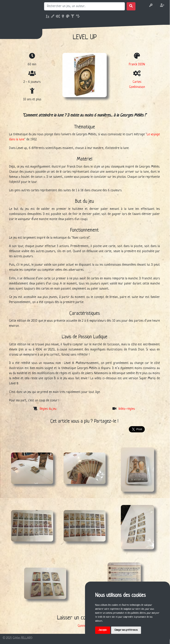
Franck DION (137, 64)
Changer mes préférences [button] (126, 630)
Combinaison (137, 87)
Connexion (84, 626)
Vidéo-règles (127, 409)
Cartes (137, 82)
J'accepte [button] (103, 630)
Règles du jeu (48, 409)
